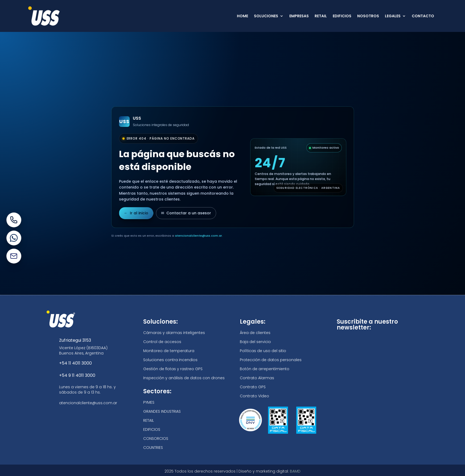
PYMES (149, 402)
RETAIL (321, 16)
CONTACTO (423, 16)
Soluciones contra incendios (170, 360)
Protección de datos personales (271, 360)
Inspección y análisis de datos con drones (184, 378)
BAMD (295, 471)
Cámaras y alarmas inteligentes (174, 333)
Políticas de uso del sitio (263, 351)
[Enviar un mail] (14, 256)
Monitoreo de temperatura (169, 351)
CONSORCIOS (156, 439)
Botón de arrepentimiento (265, 369)
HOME (242, 16)
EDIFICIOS (342, 16)
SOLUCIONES (266, 16)
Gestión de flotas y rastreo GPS (173, 369)
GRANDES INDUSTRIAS (162, 411)
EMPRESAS (299, 16)
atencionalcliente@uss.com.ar (198, 236)
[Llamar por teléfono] (14, 220)
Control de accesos (162, 342)
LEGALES (393, 16)
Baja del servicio (255, 342)
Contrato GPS (253, 387)
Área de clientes (255, 333)
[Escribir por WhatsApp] (14, 238)
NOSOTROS (368, 16)
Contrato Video (254, 396)
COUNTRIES (153, 448)
